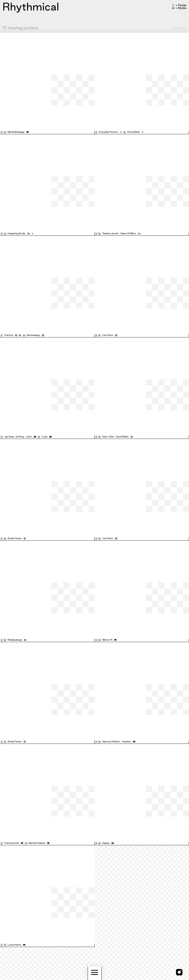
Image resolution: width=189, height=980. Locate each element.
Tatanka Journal (110, 234)
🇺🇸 (29, 234)
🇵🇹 (113, 843)
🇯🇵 (32, 234)
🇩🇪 (28, 132)
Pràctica (9, 335)
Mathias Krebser (37, 843)
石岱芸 (29, 437)
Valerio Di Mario (128, 234)
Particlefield (133, 132)
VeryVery (126, 742)
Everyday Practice (108, 132)
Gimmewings (33, 335)
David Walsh (122, 437)
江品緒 (44, 437)
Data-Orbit (108, 437)
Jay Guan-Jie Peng (14, 437)
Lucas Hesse (14, 945)
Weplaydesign (15, 640)
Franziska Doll (12, 843)
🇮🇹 (139, 234)
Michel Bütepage (16, 132)
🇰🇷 (121, 132)
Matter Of (107, 640)
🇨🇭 (132, 437)
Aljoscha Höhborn (111, 742)
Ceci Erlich (108, 335)
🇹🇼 (35, 437)
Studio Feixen (15, 538)
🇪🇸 (16, 335)
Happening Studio (16, 234)
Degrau (106, 843)
